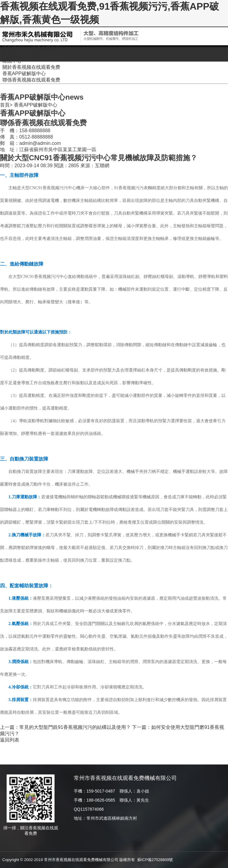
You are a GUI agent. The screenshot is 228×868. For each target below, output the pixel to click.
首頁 (5, 105)
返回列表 (10, 740)
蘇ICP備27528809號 (155, 860)
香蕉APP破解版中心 (36, 105)
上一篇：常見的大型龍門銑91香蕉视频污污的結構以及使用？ (65, 727)
